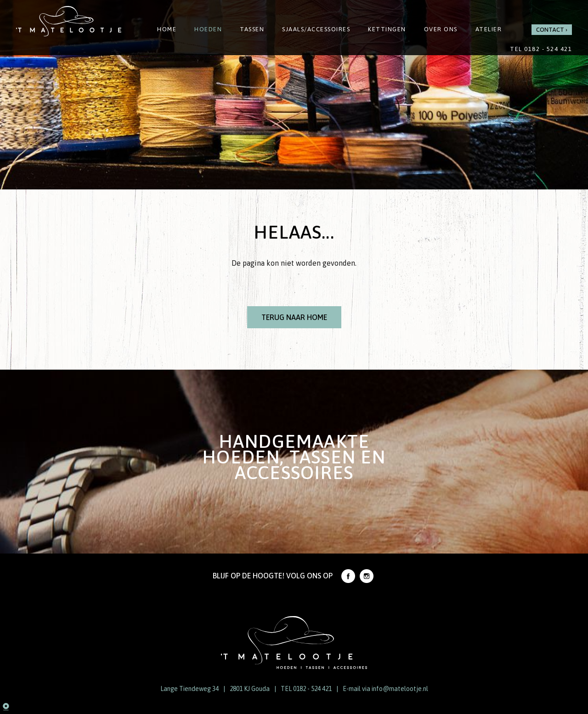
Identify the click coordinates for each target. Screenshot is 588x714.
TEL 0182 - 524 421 (306, 689)
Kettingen (387, 29)
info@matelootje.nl (400, 689)
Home (167, 29)
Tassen (252, 29)
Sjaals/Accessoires (316, 29)
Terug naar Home (294, 317)
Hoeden (208, 29)
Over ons (441, 29)
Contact (550, 30)
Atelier (489, 29)
